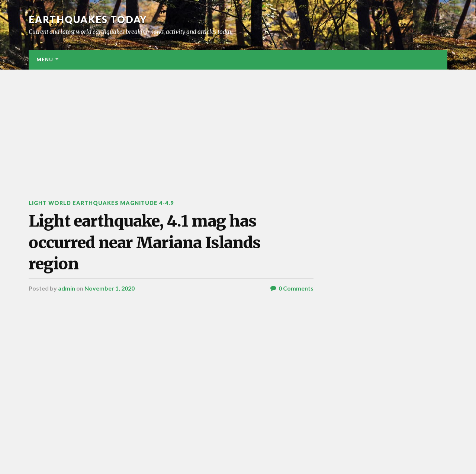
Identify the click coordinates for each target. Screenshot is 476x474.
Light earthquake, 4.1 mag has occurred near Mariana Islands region (145, 242)
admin (67, 288)
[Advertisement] (238, 125)
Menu (45, 60)
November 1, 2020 (110, 288)
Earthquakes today (88, 19)
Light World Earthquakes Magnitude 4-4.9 (101, 203)
